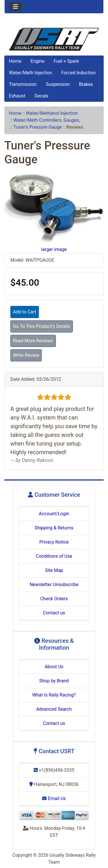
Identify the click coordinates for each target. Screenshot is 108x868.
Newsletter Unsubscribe (54, 584)
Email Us (54, 798)
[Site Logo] (54, 39)
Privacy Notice (54, 542)
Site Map (54, 570)
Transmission (23, 84)
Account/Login (54, 514)
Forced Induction (78, 73)
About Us (54, 667)
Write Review (26, 355)
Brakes (86, 84)
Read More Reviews (33, 341)
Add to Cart (25, 312)
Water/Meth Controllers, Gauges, (47, 120)
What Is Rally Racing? (54, 695)
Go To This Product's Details (42, 326)
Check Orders (54, 599)
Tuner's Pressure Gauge (38, 127)
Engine (37, 61)
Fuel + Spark (66, 61)
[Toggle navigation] (16, 7)
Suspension (58, 84)
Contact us (54, 613)
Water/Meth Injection (31, 73)
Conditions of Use (54, 556)
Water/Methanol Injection (52, 113)
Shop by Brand (54, 681)
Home (15, 61)
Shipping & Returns (54, 528)
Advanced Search (54, 709)
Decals (41, 96)
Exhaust (17, 96)
